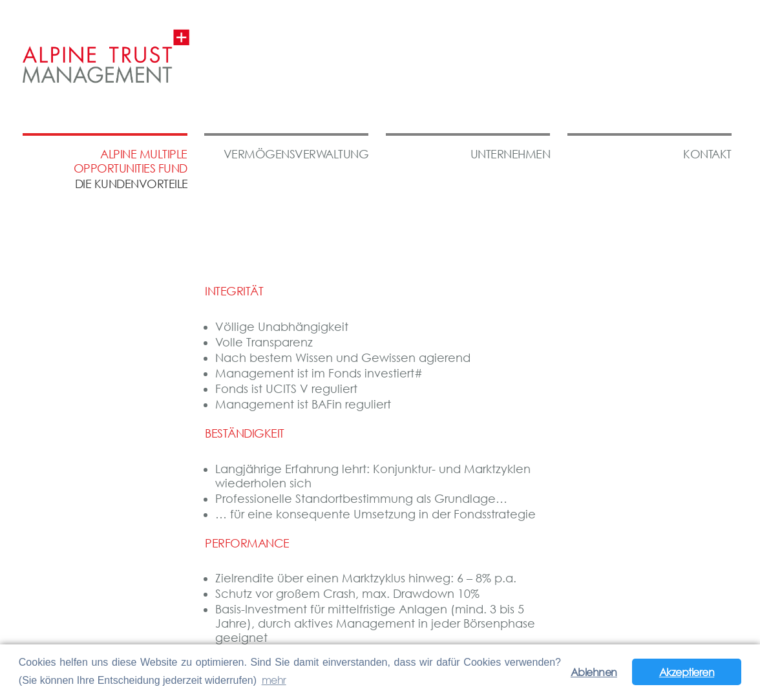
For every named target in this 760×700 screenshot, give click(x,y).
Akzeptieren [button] (687, 672)
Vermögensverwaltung (296, 154)
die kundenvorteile (132, 184)
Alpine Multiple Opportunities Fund (131, 161)
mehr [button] (274, 680)
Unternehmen (511, 154)
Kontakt (707, 154)
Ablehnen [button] (594, 672)
